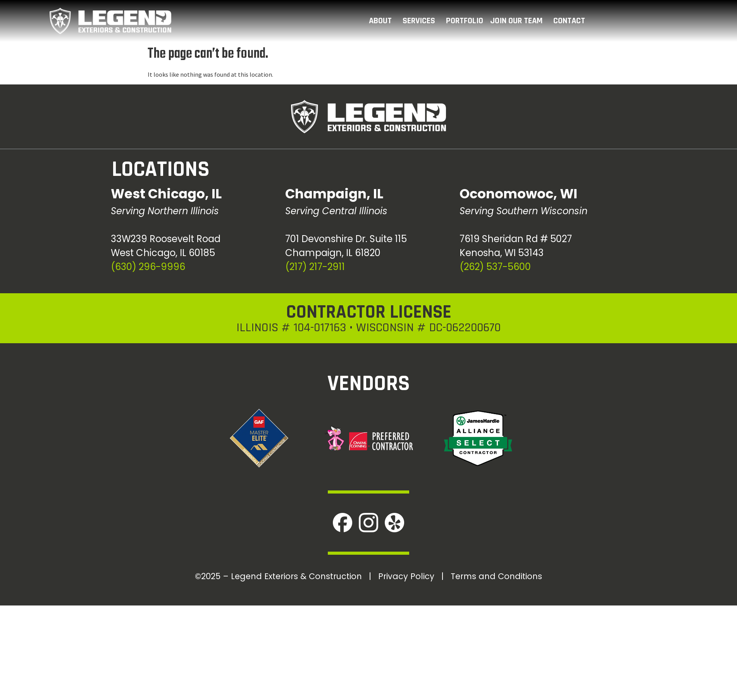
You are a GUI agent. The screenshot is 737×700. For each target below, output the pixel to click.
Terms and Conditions (496, 576)
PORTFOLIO (465, 21)
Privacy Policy (406, 576)
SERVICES (421, 21)
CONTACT (571, 21)
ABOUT (382, 21)
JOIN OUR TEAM (518, 21)
